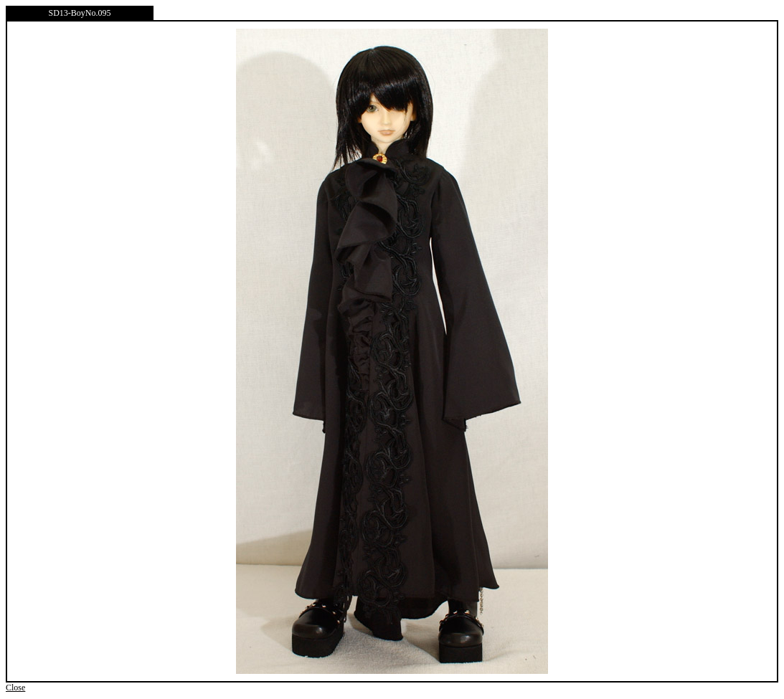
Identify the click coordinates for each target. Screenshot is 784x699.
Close (15, 688)
